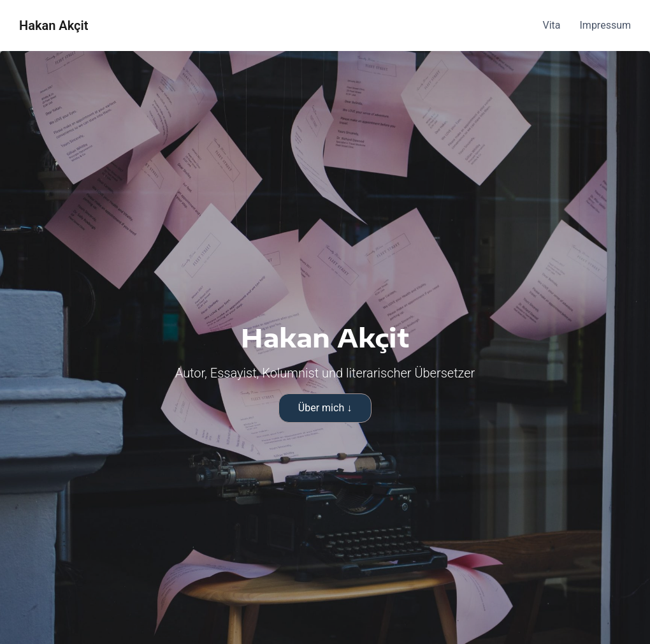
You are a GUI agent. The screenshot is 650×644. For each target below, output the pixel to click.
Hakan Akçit (54, 26)
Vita (551, 25)
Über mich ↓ (325, 408)
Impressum (606, 25)
